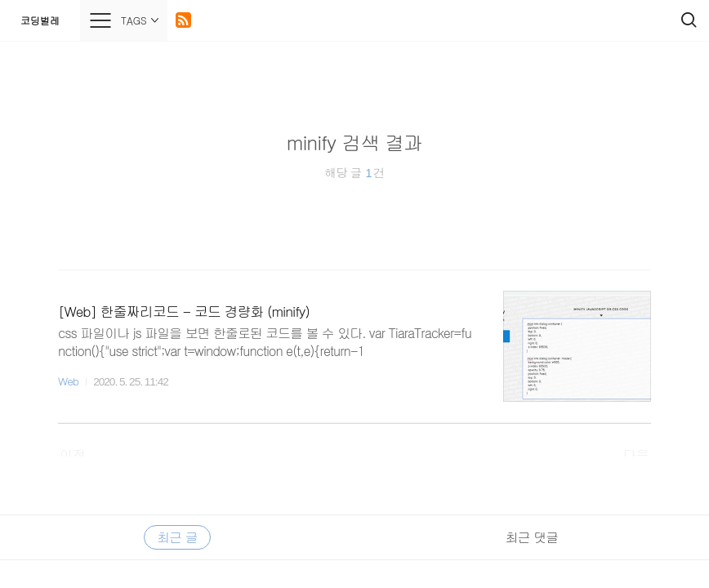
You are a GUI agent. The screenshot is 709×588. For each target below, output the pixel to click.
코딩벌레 (40, 20)
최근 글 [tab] (177, 537)
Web (68, 381)
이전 (73, 454)
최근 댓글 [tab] (532, 537)
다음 (636, 454)
